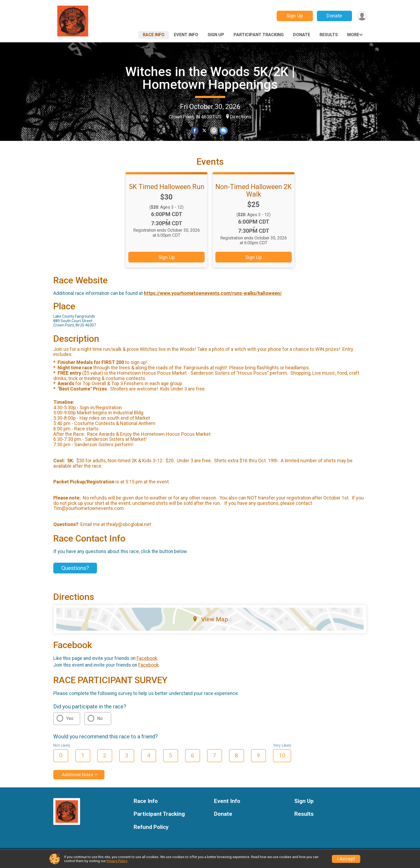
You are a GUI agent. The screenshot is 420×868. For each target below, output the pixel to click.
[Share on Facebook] (195, 131)
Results (329, 35)
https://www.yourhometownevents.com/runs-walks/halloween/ (213, 296)
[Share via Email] (214, 131)
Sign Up (294, 16)
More (353, 35)
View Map (210, 622)
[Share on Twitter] (204, 131)
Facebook (147, 662)
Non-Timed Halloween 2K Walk (254, 194)
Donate (334, 16)
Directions (241, 117)
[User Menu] (362, 16)
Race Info (154, 35)
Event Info (186, 35)
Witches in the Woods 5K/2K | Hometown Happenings (210, 78)
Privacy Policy (117, 861)
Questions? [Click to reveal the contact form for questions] (75, 571)
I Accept (346, 859)
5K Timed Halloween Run (167, 190)
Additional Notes (78, 778)
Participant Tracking (259, 35)
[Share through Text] (223, 131)
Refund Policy (151, 831)
